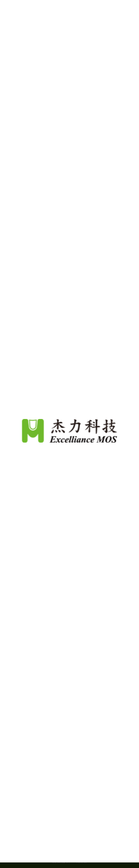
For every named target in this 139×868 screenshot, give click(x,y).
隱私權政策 (89, 826)
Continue (70, 849)
